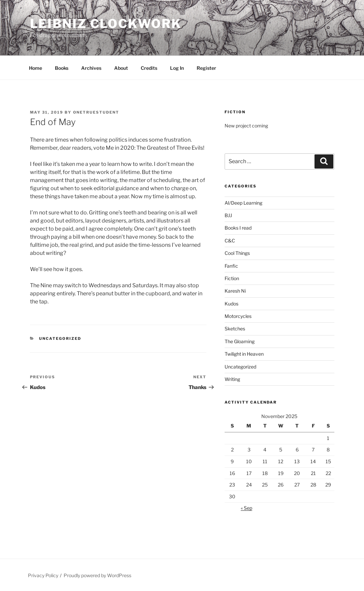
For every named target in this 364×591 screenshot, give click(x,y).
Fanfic (231, 266)
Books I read (238, 228)
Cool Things (237, 253)
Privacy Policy (43, 575)
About (121, 68)
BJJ (228, 215)
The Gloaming (240, 341)
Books (62, 68)
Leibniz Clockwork (106, 24)
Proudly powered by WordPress (97, 575)
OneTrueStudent (96, 112)
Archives (91, 68)
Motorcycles (238, 316)
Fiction (232, 278)
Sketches (235, 329)
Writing (232, 379)
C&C (230, 241)
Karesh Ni (235, 291)
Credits (149, 68)
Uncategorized (60, 338)
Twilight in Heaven (244, 354)
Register (206, 68)
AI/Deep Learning (243, 203)
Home (36, 68)
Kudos (231, 304)
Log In (177, 68)
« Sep (246, 508)
